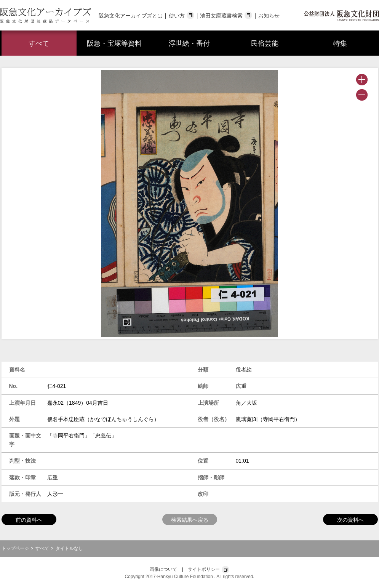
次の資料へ (350, 520)
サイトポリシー (204, 569)
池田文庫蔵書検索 (221, 16)
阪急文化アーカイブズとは (131, 16)
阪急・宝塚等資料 (114, 43)
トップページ (15, 548)
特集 (340, 43)
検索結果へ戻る (190, 520)
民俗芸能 (265, 43)
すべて (39, 43)
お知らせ (269, 16)
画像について (163, 569)
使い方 (177, 16)
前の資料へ (29, 520)
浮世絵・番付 (189, 43)
